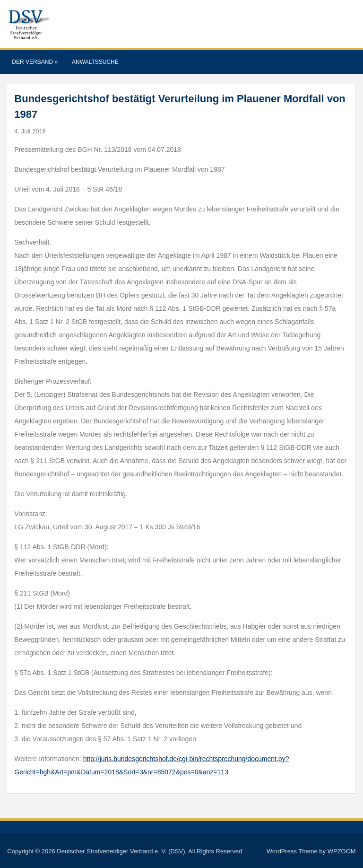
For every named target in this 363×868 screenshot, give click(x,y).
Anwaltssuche (95, 62)
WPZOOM (342, 851)
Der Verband (35, 62)
